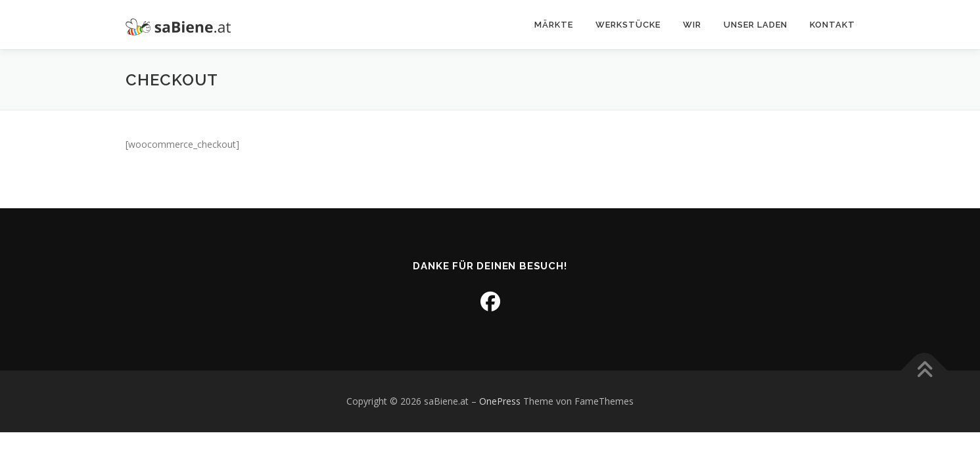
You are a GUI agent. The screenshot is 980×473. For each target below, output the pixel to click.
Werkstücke (628, 25)
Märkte (554, 25)
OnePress (500, 401)
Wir (692, 25)
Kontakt (832, 25)
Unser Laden (756, 25)
